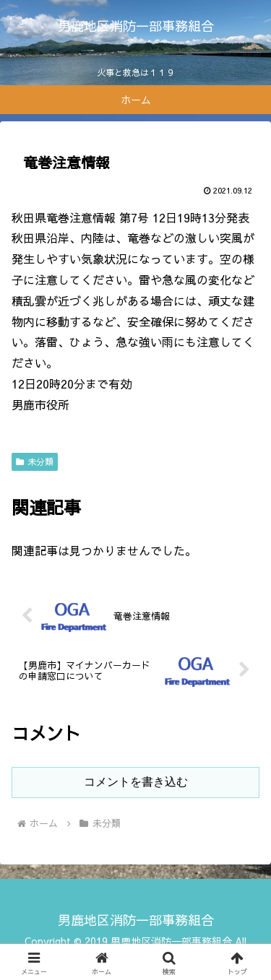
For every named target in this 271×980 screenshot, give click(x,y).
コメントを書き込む (136, 782)
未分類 (35, 461)
